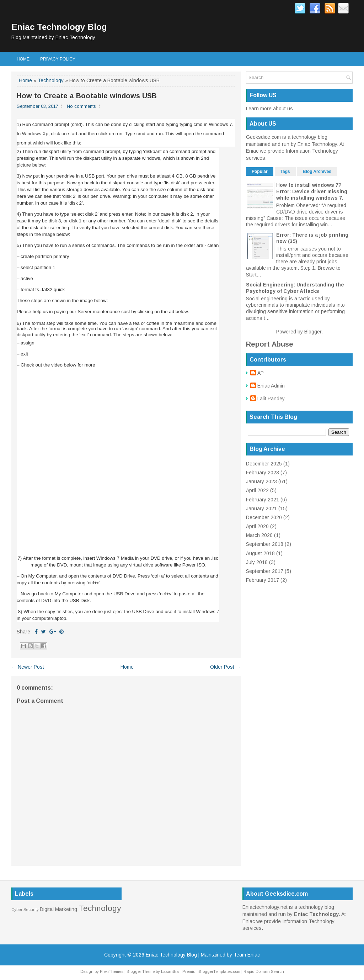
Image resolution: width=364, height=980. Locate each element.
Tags (285, 172)
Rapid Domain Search (264, 971)
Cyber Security (25, 910)
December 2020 (264, 517)
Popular (260, 172)
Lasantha (170, 971)
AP (261, 373)
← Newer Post (28, 667)
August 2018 (260, 553)
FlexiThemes (112, 971)
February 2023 (263, 473)
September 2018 (265, 544)
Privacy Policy (58, 59)
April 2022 (257, 490)
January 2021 (261, 509)
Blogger (313, 332)
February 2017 (263, 580)
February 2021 (263, 500)
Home (23, 59)
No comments (81, 106)
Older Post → (225, 667)
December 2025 (264, 464)
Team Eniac (247, 955)
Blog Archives (317, 172)
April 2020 (257, 526)
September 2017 (265, 571)
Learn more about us (269, 109)
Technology (51, 80)
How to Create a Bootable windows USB (87, 96)
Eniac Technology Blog (59, 27)
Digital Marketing (58, 909)
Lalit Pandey (271, 399)
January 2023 (261, 481)
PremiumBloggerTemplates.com (211, 971)
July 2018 (257, 562)
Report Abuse (270, 344)
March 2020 (259, 535)
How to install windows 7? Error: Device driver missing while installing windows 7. (312, 191)
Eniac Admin (271, 386)
